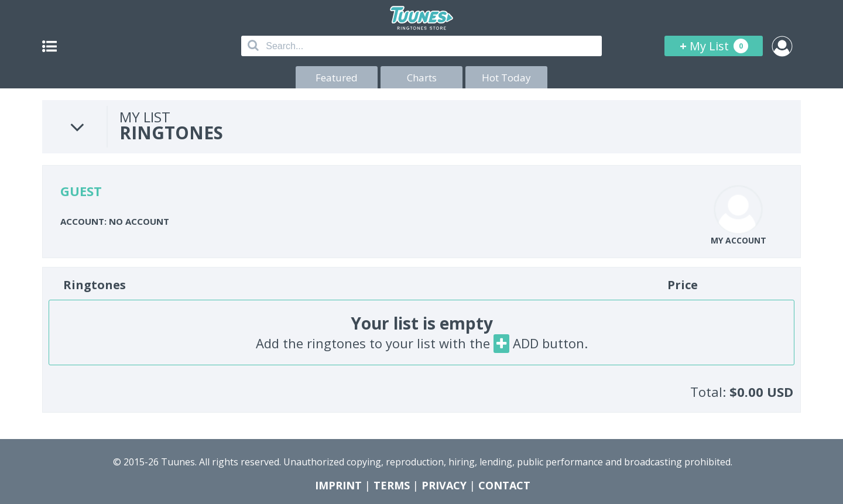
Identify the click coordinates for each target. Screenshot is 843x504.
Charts (422, 78)
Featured (337, 78)
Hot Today (506, 78)
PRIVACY (444, 485)
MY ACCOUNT (739, 240)
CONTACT (504, 485)
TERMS (392, 485)
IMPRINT (338, 485)
